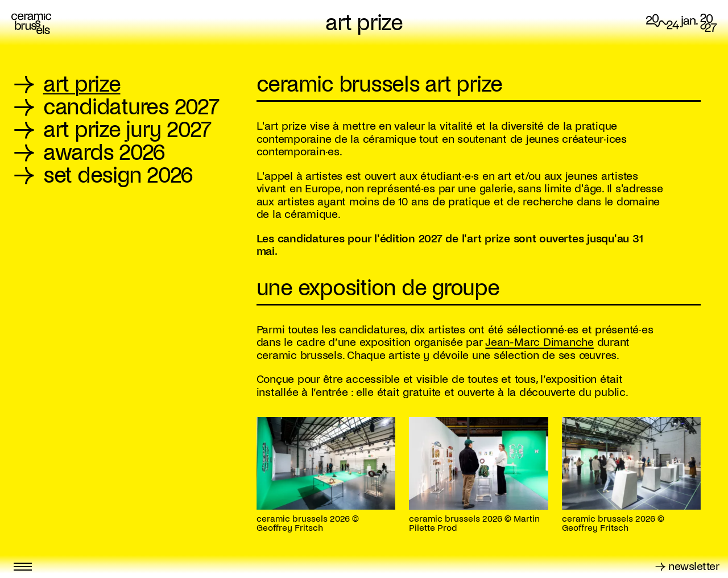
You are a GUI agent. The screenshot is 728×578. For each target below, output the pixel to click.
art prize (364, 23)
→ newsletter (687, 566)
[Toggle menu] (23, 567)
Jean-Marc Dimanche (539, 342)
